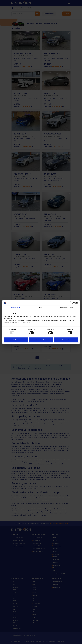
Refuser (16, 340)
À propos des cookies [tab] (67, 308)
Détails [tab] (41, 308)
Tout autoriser (66, 340)
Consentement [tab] (15, 308)
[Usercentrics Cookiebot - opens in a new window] (71, 303)
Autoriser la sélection (41, 340)
